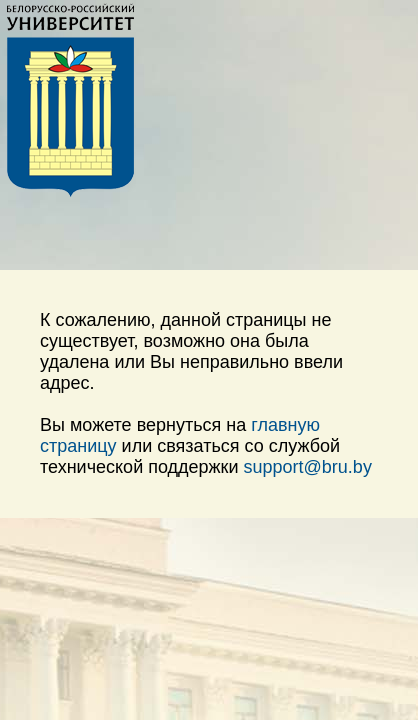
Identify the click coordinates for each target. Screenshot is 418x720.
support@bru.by (308, 467)
